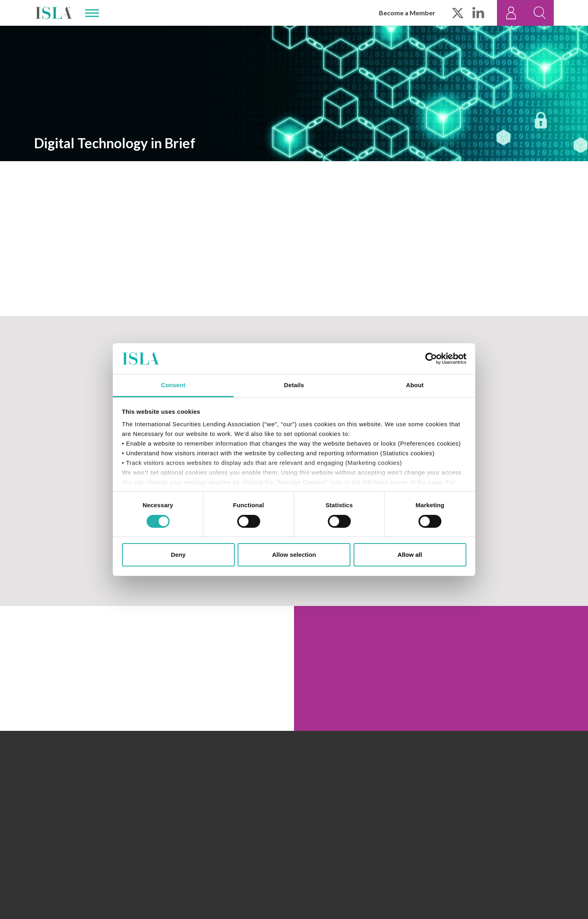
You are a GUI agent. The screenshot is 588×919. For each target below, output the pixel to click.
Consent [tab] (173, 385)
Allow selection (294, 555)
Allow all (410, 555)
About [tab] (415, 385)
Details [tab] (294, 385)
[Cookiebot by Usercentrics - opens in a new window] (431, 359)
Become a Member (407, 13)
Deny (178, 555)
